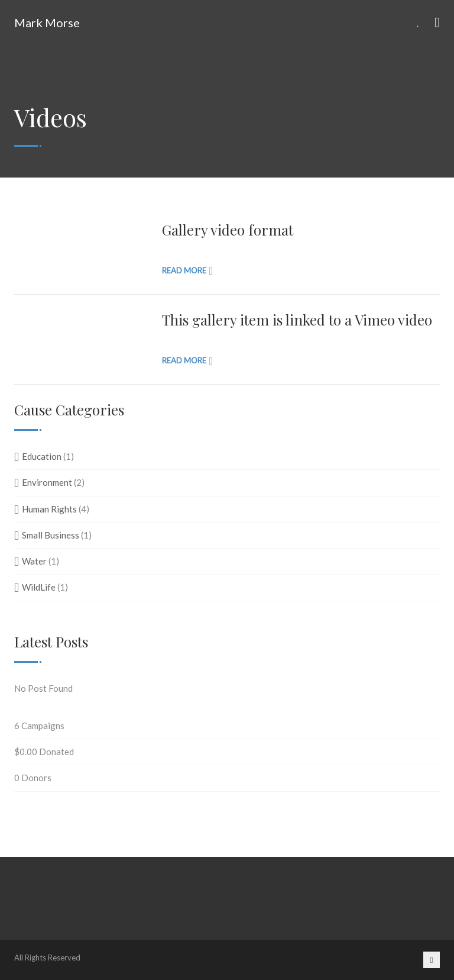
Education (42, 456)
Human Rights (49, 509)
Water (34, 561)
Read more (184, 270)
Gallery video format (228, 230)
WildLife (39, 587)
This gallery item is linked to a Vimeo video (297, 320)
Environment (47, 482)
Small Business (51, 535)
